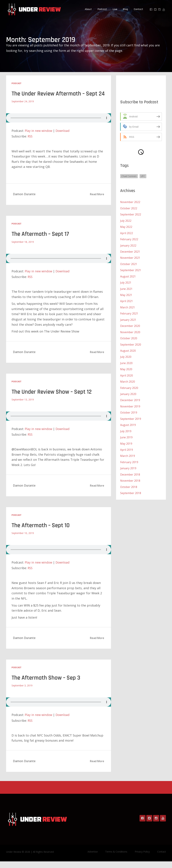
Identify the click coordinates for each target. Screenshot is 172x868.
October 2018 (129, 484)
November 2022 (130, 202)
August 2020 (128, 349)
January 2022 (128, 245)
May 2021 (126, 294)
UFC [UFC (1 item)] (143, 176)
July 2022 (126, 221)
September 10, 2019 (23, 540)
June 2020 (126, 361)
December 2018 (130, 471)
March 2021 (128, 306)
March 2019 (128, 453)
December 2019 (130, 398)
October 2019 (129, 410)
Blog (125, 9)
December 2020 (130, 325)
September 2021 (131, 269)
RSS (30, 143)
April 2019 (127, 447)
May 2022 (126, 227)
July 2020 (126, 355)
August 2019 (128, 422)
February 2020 (129, 386)
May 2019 (126, 441)
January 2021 (128, 318)
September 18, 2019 (23, 249)
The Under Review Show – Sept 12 (53, 399)
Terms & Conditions (116, 858)
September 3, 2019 (22, 692)
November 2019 (130, 404)
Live (115, 9)
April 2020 (127, 373)
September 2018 (131, 490)
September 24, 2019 (23, 108)
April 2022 (127, 233)
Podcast (102, 9)
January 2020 (128, 392)
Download (64, 138)
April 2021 (127, 300)
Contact (138, 9)
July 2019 (126, 428)
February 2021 (129, 312)
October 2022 (129, 208)
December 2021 (130, 251)
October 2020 (129, 337)
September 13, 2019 (23, 406)
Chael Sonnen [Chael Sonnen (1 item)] (129, 176)
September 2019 (131, 416)
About (88, 9)
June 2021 (126, 288)
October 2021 (129, 263)
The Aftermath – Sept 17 (42, 241)
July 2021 (126, 282)
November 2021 (130, 257)
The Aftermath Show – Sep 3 (47, 685)
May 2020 (126, 367)
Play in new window (39, 138)
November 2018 (130, 477)
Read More (97, 201)
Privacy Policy (142, 858)
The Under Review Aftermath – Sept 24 (56, 97)
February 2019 (129, 459)
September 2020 (131, 343)
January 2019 (128, 465)
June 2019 (126, 435)
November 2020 (130, 331)
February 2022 (129, 239)
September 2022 (131, 214)
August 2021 (128, 276)
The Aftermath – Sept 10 (42, 532)
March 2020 (128, 380)
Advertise (93, 858)
